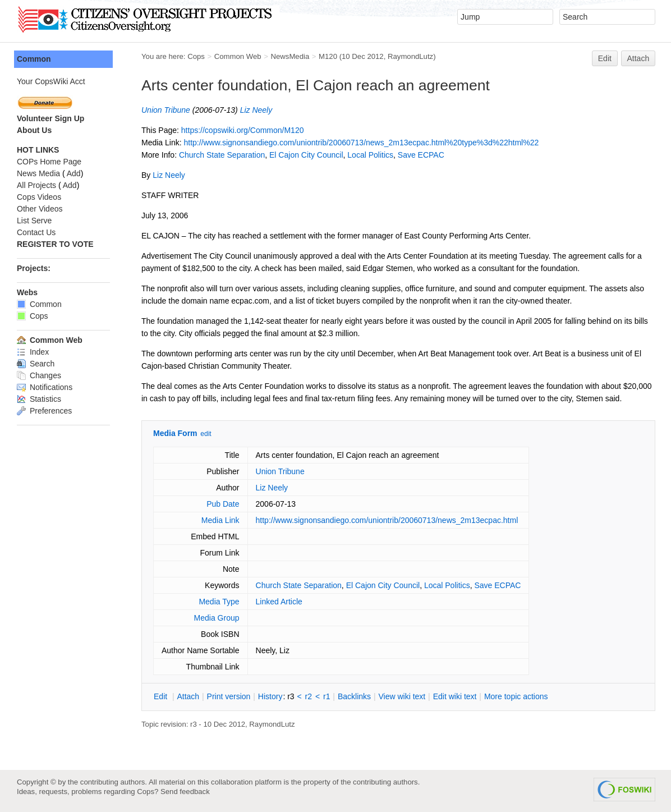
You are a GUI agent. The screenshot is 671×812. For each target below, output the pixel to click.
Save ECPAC (421, 155)
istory (270, 696)
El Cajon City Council (306, 155)
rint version (229, 696)
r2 (309, 696)
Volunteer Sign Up (50, 118)
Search (36, 364)
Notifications (45, 387)
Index (33, 352)
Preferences (44, 411)
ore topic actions (516, 696)
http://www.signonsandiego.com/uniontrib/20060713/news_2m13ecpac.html (387, 520)
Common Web (238, 56)
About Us (34, 130)
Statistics (39, 399)
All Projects (36, 185)
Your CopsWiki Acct (51, 81)
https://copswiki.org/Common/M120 (243, 130)
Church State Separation (222, 155)
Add (74, 173)
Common (34, 59)
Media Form (175, 433)
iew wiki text (402, 696)
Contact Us (36, 232)
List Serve (34, 221)
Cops (196, 56)
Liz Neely (256, 110)
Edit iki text (455, 696)
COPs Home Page (49, 162)
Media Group (217, 618)
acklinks (354, 696)
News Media (38, 173)
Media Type (219, 602)
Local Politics (370, 155)
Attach (638, 58)
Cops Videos (39, 197)
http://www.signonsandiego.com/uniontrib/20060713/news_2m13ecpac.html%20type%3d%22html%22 (361, 143)
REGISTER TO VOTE (55, 244)
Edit (605, 58)
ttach (188, 696)
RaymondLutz (410, 56)
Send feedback (185, 792)
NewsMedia (290, 56)
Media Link (220, 520)
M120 (328, 56)
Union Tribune (166, 110)
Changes (39, 375)
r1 (327, 696)
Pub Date (223, 504)
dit (162, 696)
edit (206, 434)
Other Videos (40, 209)
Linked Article (279, 602)
